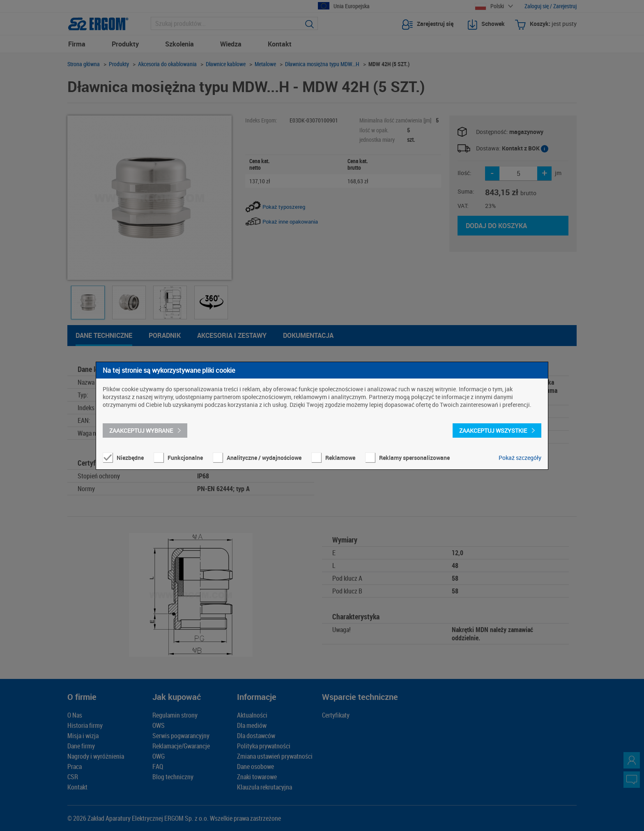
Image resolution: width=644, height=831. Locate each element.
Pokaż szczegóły (520, 458)
